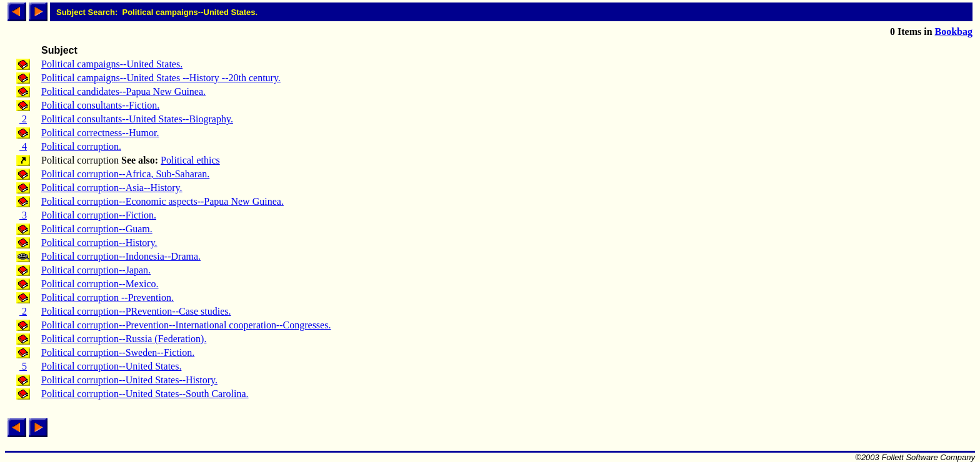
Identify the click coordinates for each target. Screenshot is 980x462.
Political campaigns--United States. (112, 64)
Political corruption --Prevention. (107, 297)
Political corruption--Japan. (96, 270)
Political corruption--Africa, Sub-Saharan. (125, 174)
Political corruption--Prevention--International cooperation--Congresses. (186, 325)
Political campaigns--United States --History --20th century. (161, 78)
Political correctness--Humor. (100, 133)
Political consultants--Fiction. (100, 105)
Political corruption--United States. (111, 366)
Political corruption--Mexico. (100, 284)
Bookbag (954, 32)
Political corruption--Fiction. (99, 215)
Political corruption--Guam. (97, 229)
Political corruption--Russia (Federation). (124, 339)
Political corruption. (81, 146)
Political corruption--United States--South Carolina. (145, 394)
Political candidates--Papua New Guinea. (123, 91)
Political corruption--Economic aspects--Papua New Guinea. (162, 201)
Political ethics (190, 160)
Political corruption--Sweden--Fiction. (118, 352)
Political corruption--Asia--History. (112, 188)
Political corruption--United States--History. (129, 380)
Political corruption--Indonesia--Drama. (121, 256)
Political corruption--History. (99, 243)
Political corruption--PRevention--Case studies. (136, 311)
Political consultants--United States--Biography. (137, 119)
